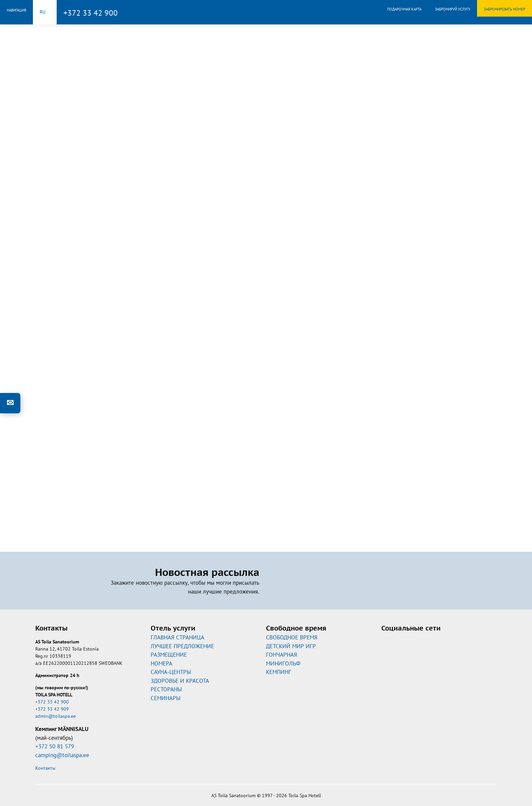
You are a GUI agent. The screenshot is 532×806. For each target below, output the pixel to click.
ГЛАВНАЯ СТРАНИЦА (177, 637)
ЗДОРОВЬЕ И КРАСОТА (180, 681)
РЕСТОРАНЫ (166, 689)
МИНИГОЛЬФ (283, 663)
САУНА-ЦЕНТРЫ (171, 672)
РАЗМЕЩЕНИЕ (169, 655)
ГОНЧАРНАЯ (282, 655)
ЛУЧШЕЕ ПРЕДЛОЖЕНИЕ (182, 646)
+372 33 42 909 (52, 709)
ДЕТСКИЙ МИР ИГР (291, 646)
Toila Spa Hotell (266, 11)
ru (43, 12)
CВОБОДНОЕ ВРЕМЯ (292, 637)
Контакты (45, 768)
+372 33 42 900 (91, 13)
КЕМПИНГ (279, 672)
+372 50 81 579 (55, 746)
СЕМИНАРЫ (166, 698)
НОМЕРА (161, 663)
